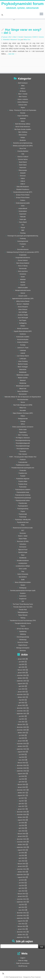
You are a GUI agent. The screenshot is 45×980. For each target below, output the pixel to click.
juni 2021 (22, 716)
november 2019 (21, 744)
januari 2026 (22, 659)
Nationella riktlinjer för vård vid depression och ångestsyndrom (23, 397)
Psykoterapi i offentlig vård (23, 520)
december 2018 (21, 765)
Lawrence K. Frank (23, 348)
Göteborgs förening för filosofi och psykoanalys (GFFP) (23, 252)
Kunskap (23, 345)
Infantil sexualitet (23, 288)
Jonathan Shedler (23, 315)
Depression (28, 37)
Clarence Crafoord (23, 157)
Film (23, 225)
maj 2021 (22, 719)
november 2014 (21, 869)
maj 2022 (22, 700)
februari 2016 (22, 834)
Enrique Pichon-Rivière (23, 198)
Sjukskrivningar (23, 552)
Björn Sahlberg (23, 132)
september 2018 (22, 771)
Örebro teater (23, 429)
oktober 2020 (21, 733)
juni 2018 (22, 776)
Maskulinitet (23, 369)
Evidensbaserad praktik (23, 203)
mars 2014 (21, 891)
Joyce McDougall (23, 318)
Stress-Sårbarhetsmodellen (23, 582)
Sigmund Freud (23, 550)
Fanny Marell (23, 222)
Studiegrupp (23, 588)
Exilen (23, 206)
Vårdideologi (23, 640)
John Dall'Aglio (23, 312)
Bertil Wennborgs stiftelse (23, 124)
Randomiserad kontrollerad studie (23, 528)
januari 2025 (22, 673)
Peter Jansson (23, 454)
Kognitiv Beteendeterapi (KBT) (23, 331)
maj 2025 (22, 664)
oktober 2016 (21, 817)
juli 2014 (22, 880)
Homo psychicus (23, 271)
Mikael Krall (23, 389)
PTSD (23, 525)
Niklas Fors (27, 40)
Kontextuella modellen (23, 337)
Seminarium (23, 547)
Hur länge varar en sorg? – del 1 (21, 31)
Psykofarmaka (23, 503)
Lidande (23, 353)
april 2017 (21, 804)
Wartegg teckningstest (23, 648)
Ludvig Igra (23, 359)
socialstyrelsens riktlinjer (23, 566)
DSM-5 (23, 178)
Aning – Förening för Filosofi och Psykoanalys (23, 110)
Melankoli (14, 40)
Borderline (23, 140)
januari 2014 (22, 896)
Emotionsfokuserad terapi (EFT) (23, 192)
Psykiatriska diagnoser (23, 479)
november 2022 (21, 694)
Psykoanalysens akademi (23, 490)
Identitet (23, 282)
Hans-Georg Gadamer (23, 263)
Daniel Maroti (23, 162)
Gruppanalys (23, 255)
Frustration (23, 244)
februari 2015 (22, 864)
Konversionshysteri (23, 339)
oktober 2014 (21, 872)
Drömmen (23, 176)
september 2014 (22, 875)
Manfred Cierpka (23, 364)
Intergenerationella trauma (23, 290)
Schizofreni (23, 544)
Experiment (23, 214)
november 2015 (21, 842)
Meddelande (23, 372)
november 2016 (21, 814)
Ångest (23, 107)
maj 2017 (22, 801)
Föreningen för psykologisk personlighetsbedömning (23, 236)
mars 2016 (21, 831)
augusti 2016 (22, 820)
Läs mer (12, 54)
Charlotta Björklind (23, 151)
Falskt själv (23, 219)
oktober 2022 (21, 697)
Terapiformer (23, 599)
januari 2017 (22, 809)
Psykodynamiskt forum (22, 4)
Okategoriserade (23, 419)
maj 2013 (22, 905)
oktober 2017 (21, 793)
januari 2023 (22, 692)
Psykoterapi (23, 517)
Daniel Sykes (23, 165)
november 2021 (21, 711)
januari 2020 (22, 741)
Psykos (23, 511)
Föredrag (23, 233)
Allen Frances (23, 97)
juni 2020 (22, 735)
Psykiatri (23, 476)
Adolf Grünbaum (23, 83)
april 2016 (21, 828)
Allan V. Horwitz (18, 37)
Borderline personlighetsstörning (23, 143)
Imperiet (23, 285)
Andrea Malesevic (23, 102)
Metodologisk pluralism (23, 386)
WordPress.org (23, 966)
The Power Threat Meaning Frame (23, 604)
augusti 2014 (22, 877)
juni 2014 (22, 883)
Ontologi (23, 421)
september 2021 (22, 714)
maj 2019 (22, 757)
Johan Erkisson (23, 309)
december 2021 (21, 708)
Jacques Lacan (23, 296)
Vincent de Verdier (23, 642)
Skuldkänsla (23, 558)
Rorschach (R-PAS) (23, 541)
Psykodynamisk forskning (23, 495)
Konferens (23, 334)
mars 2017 (21, 806)
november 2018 (21, 768)
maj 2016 (22, 825)
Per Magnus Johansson (23, 438)
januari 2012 (22, 929)
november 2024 (21, 675)
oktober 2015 (21, 845)
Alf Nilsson (23, 91)
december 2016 (21, 812)
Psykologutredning (23, 509)
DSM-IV (35, 37)
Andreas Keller (23, 105)
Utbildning (23, 634)
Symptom (23, 593)
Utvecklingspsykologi (23, 637)
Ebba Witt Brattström (23, 187)
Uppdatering (23, 631)
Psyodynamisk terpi (23, 522)
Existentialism (23, 211)
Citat (23, 154)
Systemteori (23, 596)
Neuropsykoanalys (23, 399)
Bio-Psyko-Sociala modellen (23, 129)
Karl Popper (23, 320)
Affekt (23, 86)
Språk (23, 580)
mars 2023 (21, 689)
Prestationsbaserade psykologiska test (23, 468)
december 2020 (21, 727)
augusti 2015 (22, 850)
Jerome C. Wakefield (23, 304)
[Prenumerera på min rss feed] (3, 15)
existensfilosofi (23, 208)
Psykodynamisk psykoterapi (23, 498)
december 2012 (21, 913)
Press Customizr (36, 977)
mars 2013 (21, 910)
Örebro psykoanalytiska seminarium (23, 427)
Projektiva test (23, 473)
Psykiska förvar (23, 484)
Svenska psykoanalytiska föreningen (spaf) (23, 590)
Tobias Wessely (23, 615)
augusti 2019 (22, 752)
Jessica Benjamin (23, 307)
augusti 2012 (22, 921)
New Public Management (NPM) (23, 405)
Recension (23, 533)
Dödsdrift (23, 173)
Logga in (23, 958)
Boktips (23, 138)
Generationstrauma (23, 249)
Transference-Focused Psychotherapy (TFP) (23, 621)
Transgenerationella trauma (23, 623)
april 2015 (21, 858)
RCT (23, 530)
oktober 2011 (21, 935)
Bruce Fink (23, 148)
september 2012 (22, 918)
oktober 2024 (21, 678)
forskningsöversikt (23, 241)
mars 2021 (21, 722)
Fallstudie (23, 217)
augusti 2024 (22, 684)
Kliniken (23, 326)
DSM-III (23, 181)
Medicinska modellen (23, 375)
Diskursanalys (23, 170)
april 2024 (21, 686)
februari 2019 (22, 763)
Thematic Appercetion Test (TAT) (23, 607)
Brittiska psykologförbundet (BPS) (23, 146)
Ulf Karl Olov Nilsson (23, 629)
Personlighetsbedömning (23, 440)
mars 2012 (21, 924)
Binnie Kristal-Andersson (23, 127)
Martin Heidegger (23, 367)
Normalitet (23, 410)
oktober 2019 (21, 746)
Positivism (23, 460)
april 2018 (21, 782)
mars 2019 (21, 760)
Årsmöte (23, 113)
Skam (23, 555)
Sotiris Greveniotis (23, 574)
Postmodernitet (23, 462)
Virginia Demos (23, 645)
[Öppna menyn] (41, 14)
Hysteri (23, 277)
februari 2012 (22, 926)
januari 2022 (22, 705)
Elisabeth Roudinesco (23, 189)
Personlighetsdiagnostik (23, 443)
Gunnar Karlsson (23, 260)
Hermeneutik (23, 268)
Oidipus (23, 416)
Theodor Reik (23, 610)
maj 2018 (22, 779)
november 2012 (21, 915)
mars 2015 (21, 861)
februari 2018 (22, 784)
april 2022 (21, 703)
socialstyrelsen (23, 563)
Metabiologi (23, 383)
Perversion (23, 451)
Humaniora (23, 274)
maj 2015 (22, 855)
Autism (23, 121)
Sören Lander (23, 569)
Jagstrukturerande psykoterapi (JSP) (23, 299)
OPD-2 (23, 424)
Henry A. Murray (23, 266)
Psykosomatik (23, 514)
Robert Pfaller (23, 539)
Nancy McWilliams (23, 391)
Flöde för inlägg (23, 961)
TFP (23, 601)
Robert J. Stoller (23, 536)
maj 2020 (22, 738)
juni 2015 (22, 853)
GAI (23, 247)
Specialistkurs (23, 577)
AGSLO (23, 88)
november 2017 (21, 790)
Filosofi (23, 228)
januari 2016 (22, 836)
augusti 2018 (22, 774)
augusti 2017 (22, 795)
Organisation (23, 432)
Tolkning (23, 618)
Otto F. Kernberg (23, 435)
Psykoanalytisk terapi (23, 492)
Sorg (20, 40)
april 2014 (21, 888)
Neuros (23, 402)
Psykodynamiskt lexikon (23, 500)
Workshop (23, 651)
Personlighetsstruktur (23, 449)
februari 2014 (22, 894)
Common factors (23, 159)
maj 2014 (22, 885)
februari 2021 (22, 724)
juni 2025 (22, 662)
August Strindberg (23, 116)
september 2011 (22, 937)
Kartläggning (23, 323)
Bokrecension (23, 135)
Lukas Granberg (23, 361)
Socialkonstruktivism (23, 560)
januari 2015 (22, 866)
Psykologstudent (23, 506)
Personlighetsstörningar (23, 446)
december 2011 (21, 932)
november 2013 (21, 899)
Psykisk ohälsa (23, 481)
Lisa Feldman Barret (23, 356)
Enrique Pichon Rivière (23, 195)
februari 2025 (22, 670)
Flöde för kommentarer (23, 963)
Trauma (23, 626)
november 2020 (21, 730)
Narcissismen (23, 394)
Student (23, 585)
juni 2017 (22, 798)
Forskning (23, 238)
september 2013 (22, 902)
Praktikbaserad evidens (23, 465)
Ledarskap (23, 350)
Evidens (23, 200)
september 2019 (22, 749)
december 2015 (21, 839)
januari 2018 (22, 787)
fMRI (23, 230)
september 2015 (22, 847)
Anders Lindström (23, 99)
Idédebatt (23, 279)
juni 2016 (22, 823)
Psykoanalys (23, 487)
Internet (23, 293)
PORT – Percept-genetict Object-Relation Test (23, 457)
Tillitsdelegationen (23, 612)
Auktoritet (23, 118)
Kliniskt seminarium (23, 329)
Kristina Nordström (23, 342)
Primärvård (23, 470)
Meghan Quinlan (23, 378)
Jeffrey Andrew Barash (23, 301)
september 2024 (22, 681)
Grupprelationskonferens (23, 258)
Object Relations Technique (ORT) (23, 413)
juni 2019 (22, 754)
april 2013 (21, 907)
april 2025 (21, 667)
